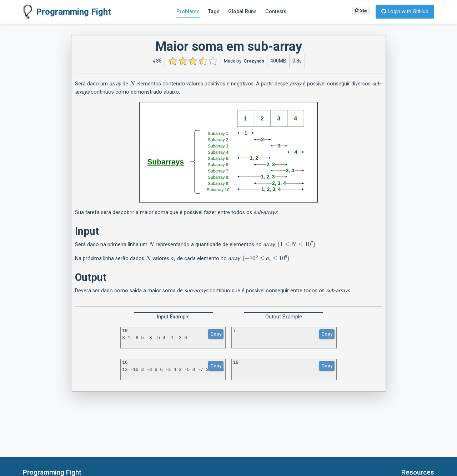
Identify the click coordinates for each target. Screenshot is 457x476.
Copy (216, 334)
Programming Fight (67, 12)
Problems (188, 12)
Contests (276, 12)
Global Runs (242, 12)
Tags (214, 12)
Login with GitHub (405, 12)
